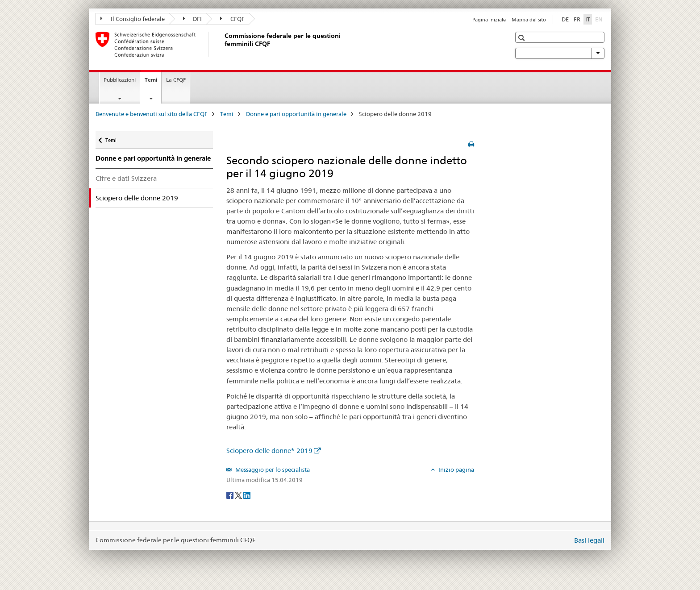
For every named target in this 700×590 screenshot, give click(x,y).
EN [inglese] (600, 19)
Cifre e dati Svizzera (126, 178)
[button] (523, 38)
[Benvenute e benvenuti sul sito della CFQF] (223, 44)
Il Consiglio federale (133, 19)
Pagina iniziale (489, 20)
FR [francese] (577, 19)
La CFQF (176, 80)
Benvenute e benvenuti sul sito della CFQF (152, 114)
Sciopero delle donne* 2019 (269, 451)
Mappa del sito (529, 20)
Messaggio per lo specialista (272, 470)
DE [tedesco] (565, 19)
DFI (193, 19)
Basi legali (589, 540)
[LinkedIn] (247, 494)
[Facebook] (231, 494)
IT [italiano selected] (588, 19)
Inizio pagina (456, 470)
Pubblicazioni (120, 80)
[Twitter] (239, 494)
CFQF (232, 19)
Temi (153, 83)
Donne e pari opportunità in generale (296, 114)
